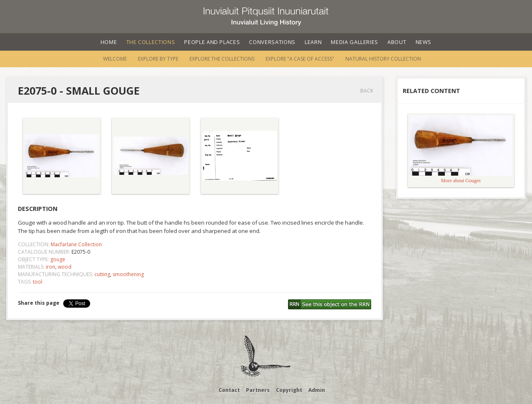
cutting (102, 274)
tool (38, 282)
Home (109, 42)
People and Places (212, 42)
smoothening (128, 274)
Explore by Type (158, 59)
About (397, 42)
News (424, 42)
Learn (313, 42)
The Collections (151, 42)
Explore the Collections (222, 59)
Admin (317, 390)
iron (50, 267)
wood (65, 267)
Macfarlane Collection (76, 244)
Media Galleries (355, 42)
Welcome (115, 59)
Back (367, 91)
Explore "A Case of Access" (300, 59)
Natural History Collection (383, 59)
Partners (258, 390)
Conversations (272, 42)
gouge (58, 259)
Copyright (289, 390)
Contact (229, 390)
